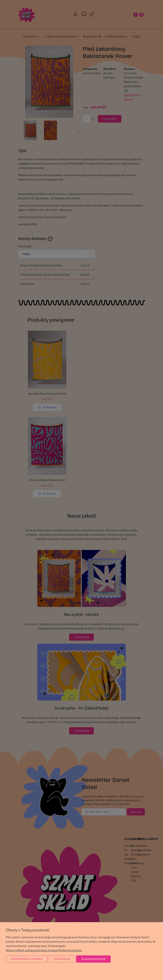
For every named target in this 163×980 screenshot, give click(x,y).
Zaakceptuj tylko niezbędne (27, 959)
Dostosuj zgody (62, 959)
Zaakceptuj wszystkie (93, 959)
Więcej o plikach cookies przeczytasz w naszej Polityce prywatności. (44, 950)
